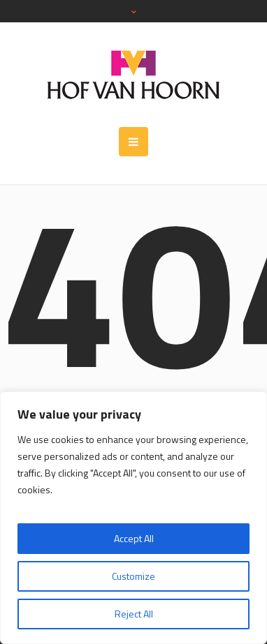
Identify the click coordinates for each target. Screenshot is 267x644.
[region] (133, 518)
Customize (133, 576)
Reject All (134, 614)
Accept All (134, 538)
